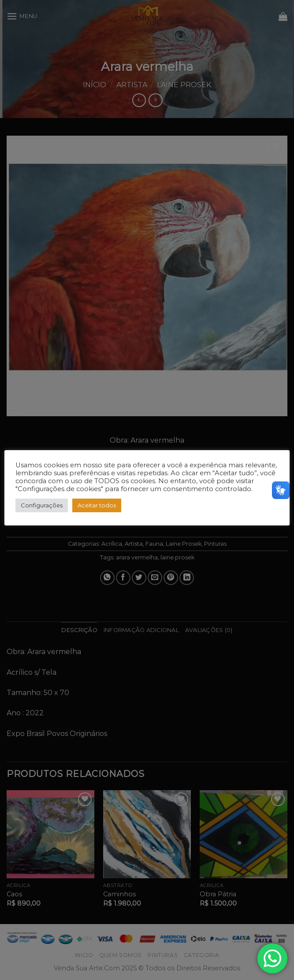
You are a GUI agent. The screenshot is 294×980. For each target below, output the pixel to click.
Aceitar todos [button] (97, 505)
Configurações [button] (42, 505)
